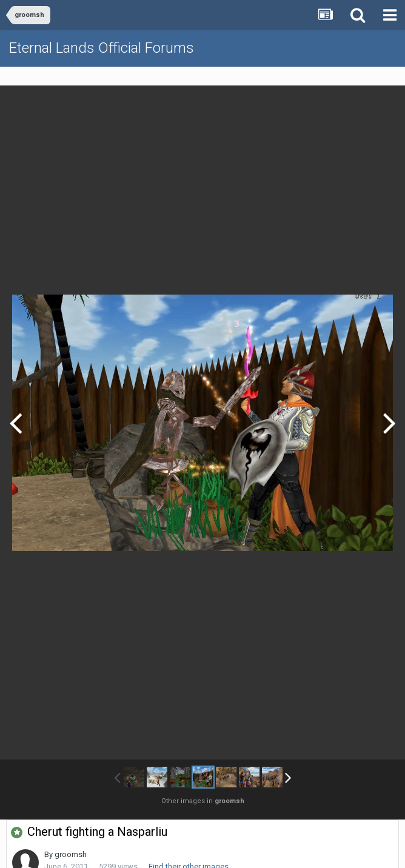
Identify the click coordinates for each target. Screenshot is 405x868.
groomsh (71, 854)
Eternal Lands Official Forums (102, 48)
